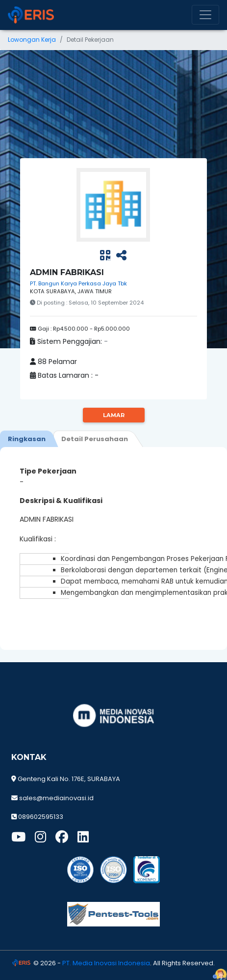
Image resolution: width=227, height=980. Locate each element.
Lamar (114, 415)
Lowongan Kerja (32, 40)
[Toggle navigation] (205, 15)
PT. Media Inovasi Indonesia (106, 963)
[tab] (27, 439)
